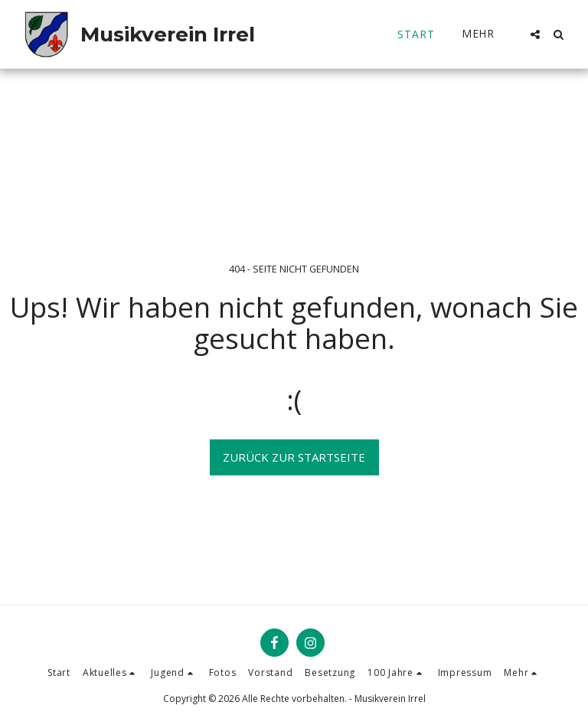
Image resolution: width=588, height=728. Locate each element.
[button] (535, 34)
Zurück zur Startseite (294, 457)
